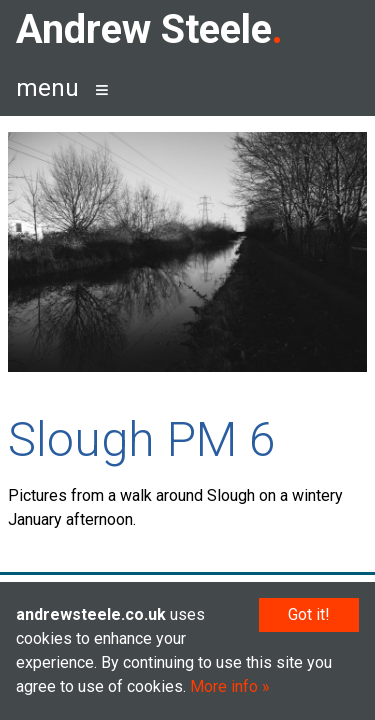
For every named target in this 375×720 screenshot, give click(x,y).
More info (224, 686)
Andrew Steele (144, 29)
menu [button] (47, 88)
